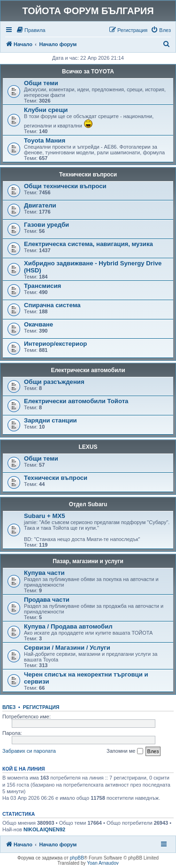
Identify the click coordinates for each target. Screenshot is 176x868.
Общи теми (41, 83)
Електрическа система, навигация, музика (88, 244)
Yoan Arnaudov (103, 863)
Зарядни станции (50, 420)
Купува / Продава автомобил (68, 626)
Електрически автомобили (88, 370)
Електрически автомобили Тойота (76, 401)
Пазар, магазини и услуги (88, 561)
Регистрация (41, 707)
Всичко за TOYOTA (88, 72)
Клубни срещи (46, 110)
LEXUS (88, 447)
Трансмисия (42, 286)
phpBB (77, 858)
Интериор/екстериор (55, 344)
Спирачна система (52, 305)
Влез (9, 707)
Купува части (44, 573)
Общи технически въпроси (65, 186)
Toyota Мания (45, 140)
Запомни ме (125, 751)
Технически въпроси (88, 175)
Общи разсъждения (54, 382)
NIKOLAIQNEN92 (44, 829)
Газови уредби (46, 225)
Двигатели (40, 205)
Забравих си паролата (29, 751)
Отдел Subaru (88, 504)
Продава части (47, 600)
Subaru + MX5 (45, 516)
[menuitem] (31, 30)
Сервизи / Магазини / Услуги (67, 648)
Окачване (38, 324)
